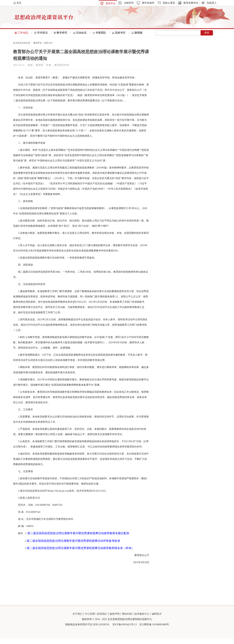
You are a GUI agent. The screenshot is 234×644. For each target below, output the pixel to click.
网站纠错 (127, 619)
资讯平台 (111, 3)
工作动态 (23, 33)
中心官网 (90, 619)
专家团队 (101, 33)
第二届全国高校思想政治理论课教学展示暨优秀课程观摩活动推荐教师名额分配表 (78, 538)
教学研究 (62, 33)
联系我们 (102, 619)
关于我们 (77, 619)
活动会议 (81, 33)
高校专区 (120, 33)
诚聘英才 (157, 619)
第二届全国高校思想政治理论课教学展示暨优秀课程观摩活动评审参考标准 (73, 546)
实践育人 (212, 3)
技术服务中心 (142, 619)
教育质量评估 (191, 3)
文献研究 (129, 3)
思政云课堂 (169, 3)
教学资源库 (148, 3)
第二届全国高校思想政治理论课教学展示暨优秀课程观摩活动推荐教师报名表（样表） (80, 553)
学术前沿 (42, 33)
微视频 (138, 33)
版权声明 (115, 619)
